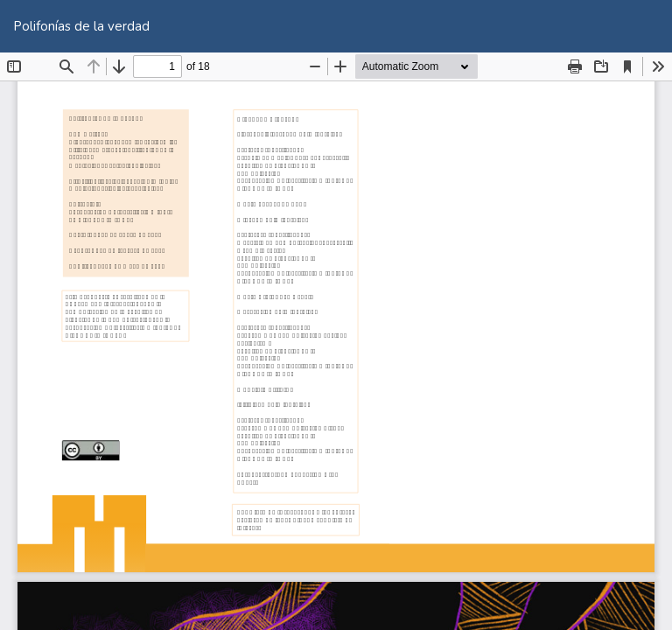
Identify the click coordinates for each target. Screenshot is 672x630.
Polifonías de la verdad (81, 26)
